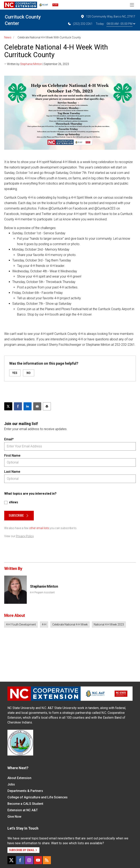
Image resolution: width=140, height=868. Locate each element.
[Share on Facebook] (18, 406)
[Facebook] (20, 860)
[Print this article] (47, 406)
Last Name (12, 472)
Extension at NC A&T (23, 810)
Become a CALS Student (25, 804)
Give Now (14, 817)
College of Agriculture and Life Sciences (38, 797)
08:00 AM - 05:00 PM (121, 24)
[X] (11, 860)
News (8, 37)
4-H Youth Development (21, 624)
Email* (9, 439)
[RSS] (47, 860)
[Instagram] (29, 860)
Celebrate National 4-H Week (70, 624)
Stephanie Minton (31, 64)
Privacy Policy (25, 536)
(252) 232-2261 (80, 24)
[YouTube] (38, 860)
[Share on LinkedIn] (28, 406)
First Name (12, 456)
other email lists (39, 528)
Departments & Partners (25, 791)
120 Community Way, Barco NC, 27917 (108, 17)
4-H (44, 624)
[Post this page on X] (8, 406)
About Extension (19, 778)
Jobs (11, 784)
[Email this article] (37, 406)
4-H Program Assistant (42, 592)
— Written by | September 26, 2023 (37, 64)
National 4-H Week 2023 (109, 624)
